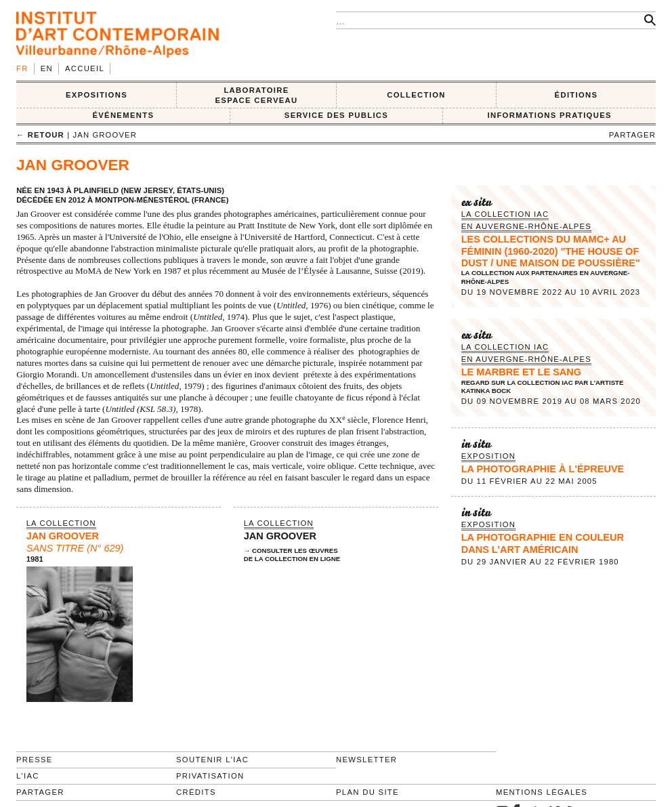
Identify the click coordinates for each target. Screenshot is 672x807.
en (47, 68)
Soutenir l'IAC (212, 760)
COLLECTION (416, 95)
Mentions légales (542, 792)
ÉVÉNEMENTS (123, 115)
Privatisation (210, 776)
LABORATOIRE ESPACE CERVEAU (256, 95)
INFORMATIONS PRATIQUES (549, 115)
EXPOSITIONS (97, 95)
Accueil (85, 68)
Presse (35, 760)
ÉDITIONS (576, 95)
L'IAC (28, 776)
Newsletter (366, 760)
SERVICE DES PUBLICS (336, 115)
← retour (40, 135)
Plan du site (367, 792)
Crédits (196, 792)
